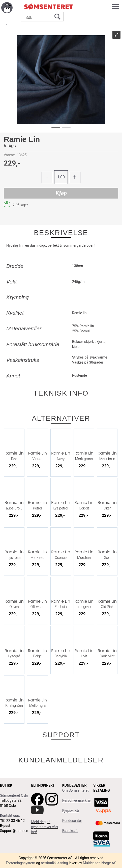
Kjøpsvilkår (71, 811)
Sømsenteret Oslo (14, 795)
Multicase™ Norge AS (100, 863)
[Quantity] (61, 177)
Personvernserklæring (79, 800)
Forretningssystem (20, 863)
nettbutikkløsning (54, 863)
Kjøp (61, 193)
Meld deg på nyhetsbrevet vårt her (44, 827)
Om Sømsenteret (75, 790)
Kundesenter (72, 821)
